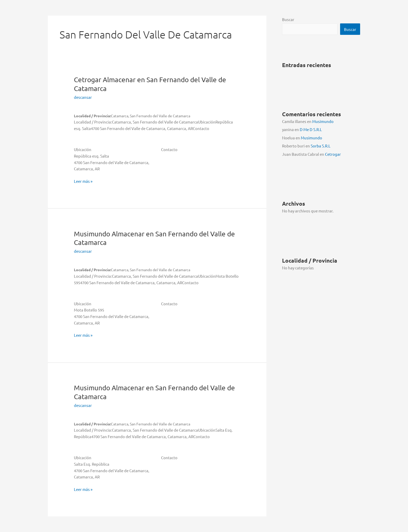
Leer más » (83, 181)
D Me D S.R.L (311, 129)
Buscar (288, 19)
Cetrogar (333, 153)
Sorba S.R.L (321, 145)
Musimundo (323, 121)
